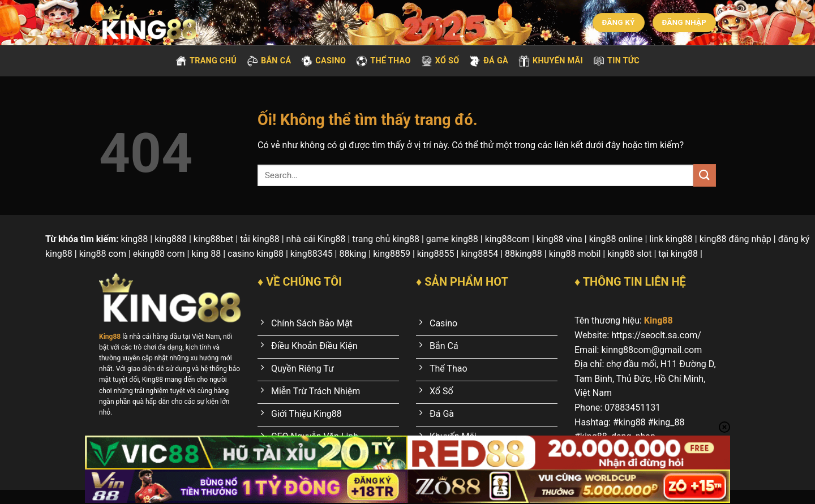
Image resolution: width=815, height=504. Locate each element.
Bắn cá (269, 61)
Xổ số (440, 61)
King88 (659, 320)
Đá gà (489, 61)
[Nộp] (705, 175)
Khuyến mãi (551, 61)
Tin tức (616, 61)
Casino (323, 61)
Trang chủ (206, 61)
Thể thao (383, 61)
